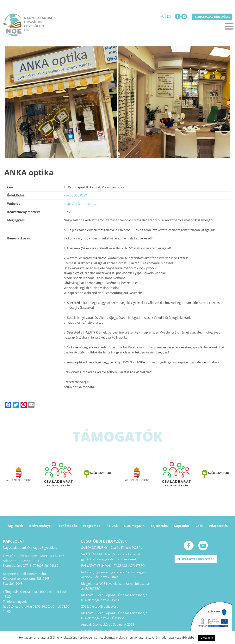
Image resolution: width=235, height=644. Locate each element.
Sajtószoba (159, 526)
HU (162, 16)
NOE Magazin (134, 526)
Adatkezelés (218, 526)
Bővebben (189, 637)
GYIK (199, 526)
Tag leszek (15, 526)
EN (169, 16)
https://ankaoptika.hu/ (80, 204)
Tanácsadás (68, 526)
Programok (92, 526)
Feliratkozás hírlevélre (212, 17)
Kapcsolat (182, 526)
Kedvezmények (41, 526)
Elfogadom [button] (207, 638)
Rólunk (112, 526)
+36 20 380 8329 (75, 195)
